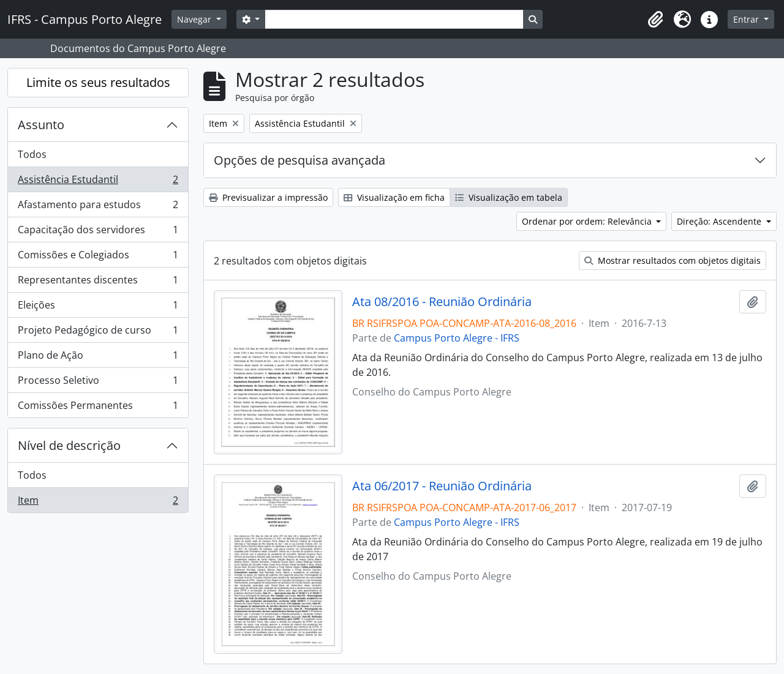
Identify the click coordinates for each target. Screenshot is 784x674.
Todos (32, 154)
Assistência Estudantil (98, 182)
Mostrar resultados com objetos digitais (673, 260)
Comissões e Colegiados (98, 257)
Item (98, 503)
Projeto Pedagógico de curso (98, 333)
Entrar (747, 19)
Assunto (41, 125)
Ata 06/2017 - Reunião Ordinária (442, 486)
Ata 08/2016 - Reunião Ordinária (442, 302)
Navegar (195, 19)
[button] (655, 20)
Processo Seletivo (98, 383)
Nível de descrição (69, 445)
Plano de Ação (98, 358)
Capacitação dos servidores (98, 232)
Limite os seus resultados (98, 82)
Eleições (98, 308)
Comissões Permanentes (98, 408)
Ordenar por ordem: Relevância (588, 221)
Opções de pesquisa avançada (300, 160)
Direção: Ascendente (720, 221)
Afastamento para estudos (98, 207)
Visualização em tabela (509, 197)
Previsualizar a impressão (268, 197)
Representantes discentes (98, 283)
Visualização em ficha (394, 197)
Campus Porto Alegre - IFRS (457, 338)
